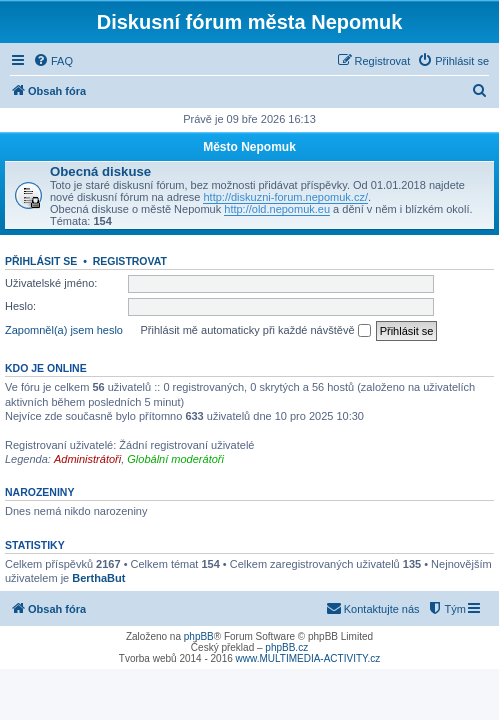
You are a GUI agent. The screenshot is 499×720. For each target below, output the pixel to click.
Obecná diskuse (100, 171)
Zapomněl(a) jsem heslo (64, 330)
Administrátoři (87, 459)
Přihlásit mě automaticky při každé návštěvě (256, 331)
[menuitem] (53, 61)
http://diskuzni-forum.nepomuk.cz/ (285, 197)
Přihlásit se (41, 261)
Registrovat (130, 261)
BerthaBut (98, 578)
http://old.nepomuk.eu (277, 209)
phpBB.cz (286, 647)
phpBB (199, 636)
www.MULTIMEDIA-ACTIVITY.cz (308, 658)
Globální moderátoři (175, 459)
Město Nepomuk (249, 147)
